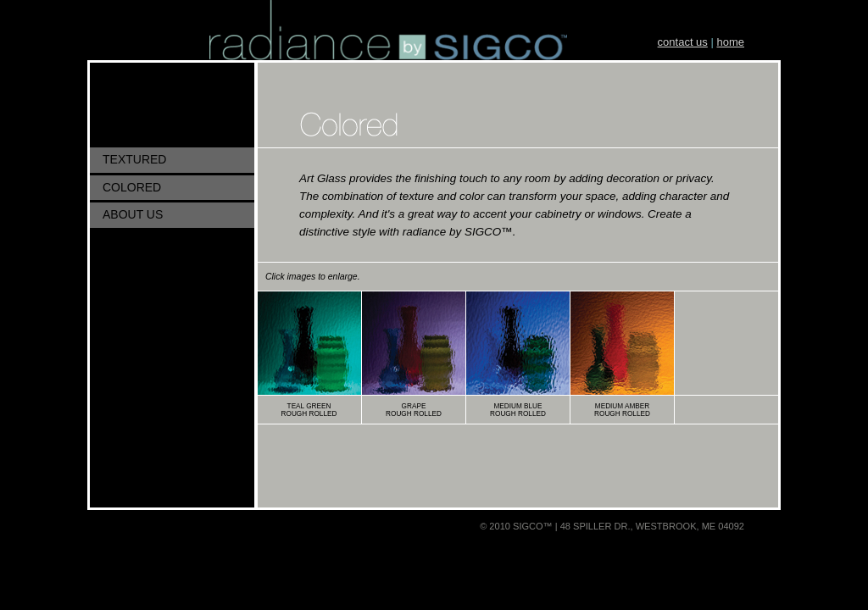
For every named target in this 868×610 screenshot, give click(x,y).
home (730, 42)
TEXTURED (134, 159)
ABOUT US (133, 214)
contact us (683, 42)
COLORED (132, 187)
